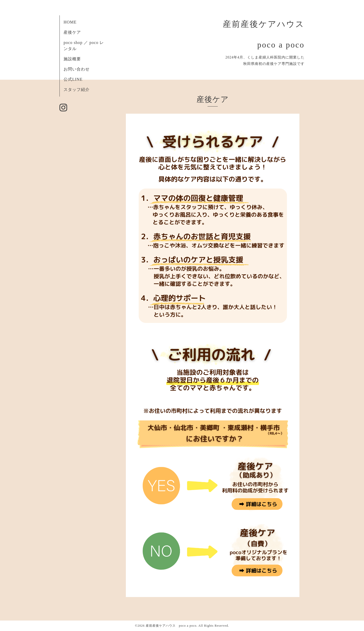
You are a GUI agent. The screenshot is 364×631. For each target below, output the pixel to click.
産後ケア (72, 32)
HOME (70, 22)
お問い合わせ (77, 69)
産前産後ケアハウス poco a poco (171, 626)
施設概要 (72, 59)
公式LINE (73, 79)
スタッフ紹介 (77, 90)
